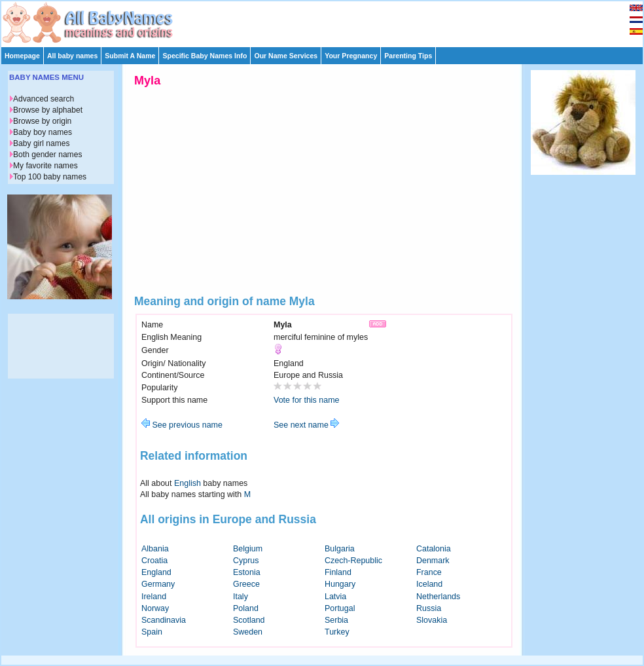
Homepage (22, 56)
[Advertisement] (328, 21)
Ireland (154, 597)
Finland (338, 572)
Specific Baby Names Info (205, 56)
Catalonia (434, 549)
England (156, 572)
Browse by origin (42, 121)
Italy (241, 597)
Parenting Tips (408, 56)
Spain (152, 632)
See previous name (182, 425)
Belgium (248, 549)
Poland (246, 608)
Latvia (335, 597)
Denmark (433, 561)
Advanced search (44, 99)
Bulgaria (340, 549)
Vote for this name (307, 400)
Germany (158, 584)
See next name (306, 425)
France (429, 572)
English (188, 483)
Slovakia (432, 620)
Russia (429, 608)
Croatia (154, 561)
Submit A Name (130, 56)
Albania (155, 549)
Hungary (340, 584)
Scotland (249, 620)
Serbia (336, 620)
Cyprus (246, 561)
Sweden (248, 632)
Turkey (337, 632)
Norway (155, 608)
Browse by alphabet (48, 110)
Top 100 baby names (50, 177)
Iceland (429, 584)
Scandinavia (164, 620)
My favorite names (45, 166)
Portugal (340, 608)
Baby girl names (42, 143)
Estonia (247, 572)
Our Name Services (286, 56)
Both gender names (47, 155)
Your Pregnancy (351, 56)
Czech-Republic (353, 561)
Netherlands (438, 597)
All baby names (72, 56)
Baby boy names (43, 132)
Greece (246, 584)
